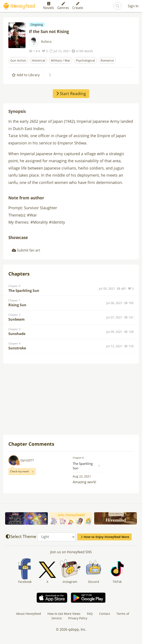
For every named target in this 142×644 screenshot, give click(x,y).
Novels (49, 6)
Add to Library (26, 75)
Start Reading (71, 94)
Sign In (133, 6)
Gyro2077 (27, 460)
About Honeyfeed (29, 614)
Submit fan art (26, 250)
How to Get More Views (64, 614)
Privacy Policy (78, 618)
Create (78, 6)
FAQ (90, 614)
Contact (105, 614)
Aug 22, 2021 (82, 476)
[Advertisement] (71, 400)
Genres (63, 6)
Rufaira (46, 42)
